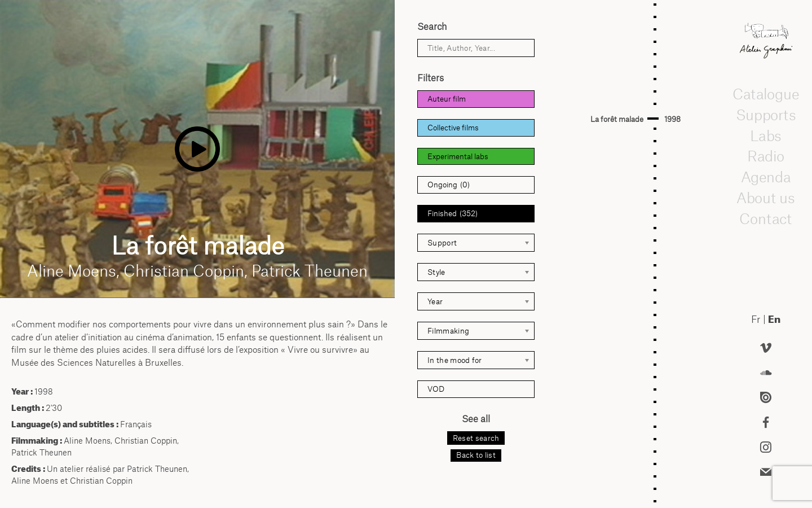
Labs (766, 135)
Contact (766, 218)
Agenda (766, 177)
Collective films (453, 128)
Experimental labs (458, 156)
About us (766, 198)
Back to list (476, 455)
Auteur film (447, 99)
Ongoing (449, 185)
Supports (766, 115)
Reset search (476, 438)
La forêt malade (617, 119)
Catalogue (766, 94)
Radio (766, 156)
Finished (453, 214)
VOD (436, 389)
